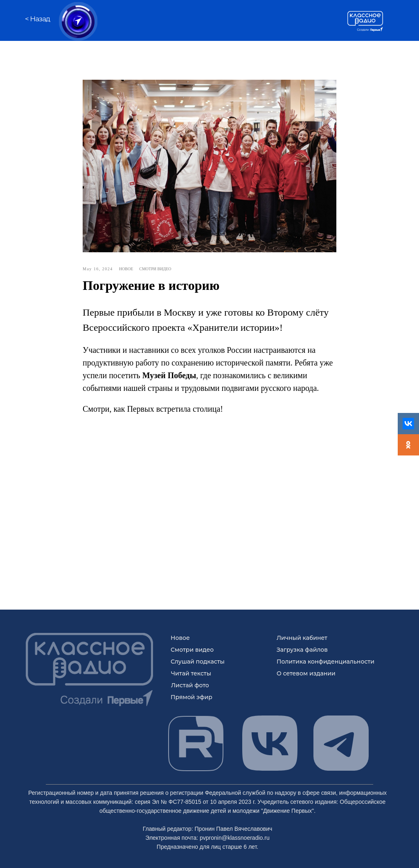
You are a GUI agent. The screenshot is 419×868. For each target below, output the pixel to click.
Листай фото (190, 685)
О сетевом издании (306, 673)
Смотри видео (192, 650)
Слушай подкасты (198, 662)
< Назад (37, 19)
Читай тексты (191, 673)
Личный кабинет (302, 638)
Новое (180, 638)
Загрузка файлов (302, 650)
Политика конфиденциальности (326, 662)
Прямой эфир (191, 697)
